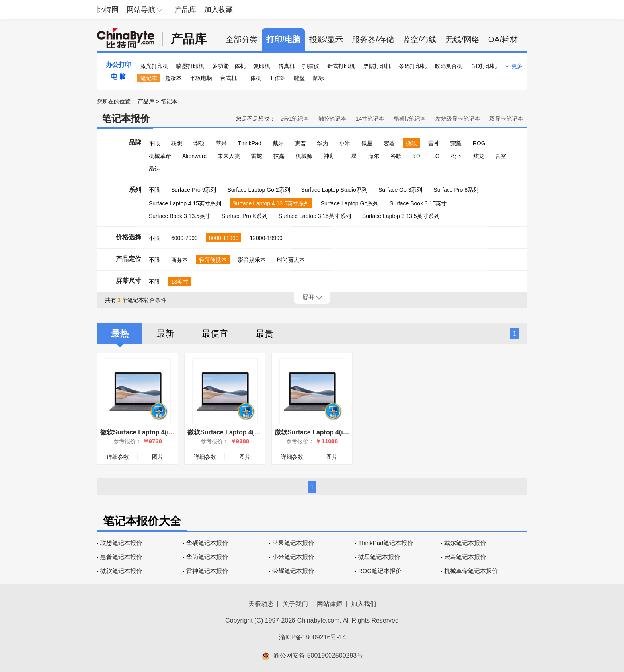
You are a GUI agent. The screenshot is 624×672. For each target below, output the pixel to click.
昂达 (154, 169)
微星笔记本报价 (379, 557)
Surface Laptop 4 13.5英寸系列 (271, 203)
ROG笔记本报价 (380, 571)
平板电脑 (201, 78)
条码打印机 (413, 66)
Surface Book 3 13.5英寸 (180, 216)
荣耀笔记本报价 (293, 571)
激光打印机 (154, 66)
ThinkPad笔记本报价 (386, 543)
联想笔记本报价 (121, 543)
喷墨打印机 (190, 66)
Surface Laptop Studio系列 (334, 190)
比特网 (108, 10)
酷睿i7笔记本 (410, 119)
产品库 (185, 10)
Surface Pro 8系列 (456, 190)
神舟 (329, 156)
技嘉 (279, 156)
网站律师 (330, 604)
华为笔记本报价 (207, 557)
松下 (456, 156)
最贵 (265, 334)
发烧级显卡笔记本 (458, 119)
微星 (367, 143)
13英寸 (180, 282)
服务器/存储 (373, 39)
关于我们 (295, 604)
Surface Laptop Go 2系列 (258, 190)
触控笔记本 (332, 119)
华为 (322, 143)
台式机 (228, 78)
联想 (177, 143)
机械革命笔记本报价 (471, 571)
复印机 (262, 66)
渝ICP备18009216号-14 (313, 637)
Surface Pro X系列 (245, 216)
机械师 (304, 156)
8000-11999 (224, 238)
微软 (411, 143)
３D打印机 (484, 66)
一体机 (253, 78)
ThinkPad (250, 143)
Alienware (194, 156)
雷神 (434, 143)
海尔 (374, 156)
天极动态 (261, 604)
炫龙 (479, 156)
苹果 (221, 143)
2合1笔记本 (294, 119)
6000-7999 (184, 238)
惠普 (300, 143)
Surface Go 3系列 (401, 190)
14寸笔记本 (370, 119)
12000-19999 (266, 238)
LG (436, 156)
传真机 (287, 66)
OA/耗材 (503, 39)
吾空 (501, 156)
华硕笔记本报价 (207, 543)
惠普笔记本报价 (121, 557)
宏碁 (389, 143)
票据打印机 (377, 66)
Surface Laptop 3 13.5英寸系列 (401, 216)
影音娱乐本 (252, 260)
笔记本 (149, 78)
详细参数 (118, 457)
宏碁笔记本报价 (465, 557)
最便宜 (215, 334)
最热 (120, 334)
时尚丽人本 (291, 260)
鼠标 (318, 78)
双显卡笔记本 (506, 119)
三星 (351, 156)
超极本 (174, 78)
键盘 (299, 78)
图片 (158, 457)
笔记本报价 (126, 118)
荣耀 (456, 143)
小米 (345, 143)
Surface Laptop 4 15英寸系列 (185, 203)
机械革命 (160, 156)
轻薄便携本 (213, 260)
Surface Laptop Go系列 (350, 203)
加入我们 (364, 604)
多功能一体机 (229, 66)
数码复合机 (448, 66)
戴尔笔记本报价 (465, 543)
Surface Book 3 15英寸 (418, 203)
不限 (154, 143)
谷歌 (396, 156)
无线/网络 (462, 39)
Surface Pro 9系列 (194, 190)
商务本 (179, 260)
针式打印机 (341, 66)
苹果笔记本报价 (293, 543)
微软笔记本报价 (121, 571)
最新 (165, 334)
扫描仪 (311, 66)
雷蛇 (257, 156)
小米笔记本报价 (293, 557)
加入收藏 (218, 10)
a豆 (417, 156)
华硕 (199, 143)
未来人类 (229, 156)
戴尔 (278, 143)
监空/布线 (420, 39)
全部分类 (242, 39)
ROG (479, 143)
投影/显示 (326, 39)
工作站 (277, 78)
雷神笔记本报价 (207, 571)
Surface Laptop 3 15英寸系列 (315, 216)
